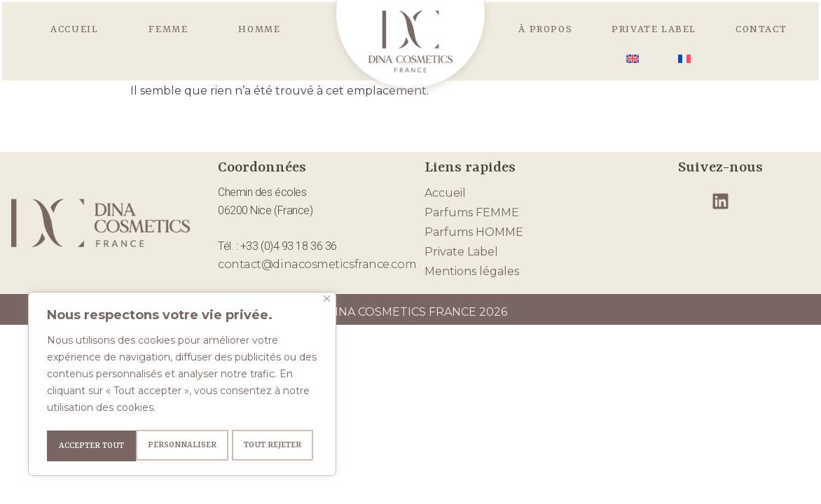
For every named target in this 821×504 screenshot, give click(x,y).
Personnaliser (92, 446)
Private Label (654, 29)
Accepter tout (274, 446)
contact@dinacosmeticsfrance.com (317, 264)
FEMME (168, 29)
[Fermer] (327, 302)
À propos (545, 29)
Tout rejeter (183, 446)
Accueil (74, 29)
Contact (761, 29)
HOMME (259, 29)
